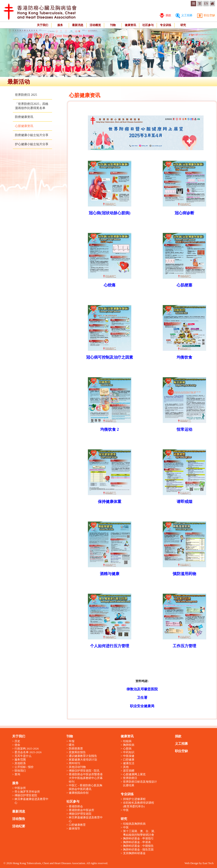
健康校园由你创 (79, 793)
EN (206, 4)
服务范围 (20, 760)
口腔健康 (129, 760)
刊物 (113, 25)
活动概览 (95, 25)
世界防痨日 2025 (26, 95)
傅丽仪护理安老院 (26, 795)
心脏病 (127, 749)
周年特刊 (74, 763)
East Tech (208, 863)
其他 (126, 767)
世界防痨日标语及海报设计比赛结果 (140, 783)
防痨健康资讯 (24, 117)
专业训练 (166, 25)
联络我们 (20, 771)
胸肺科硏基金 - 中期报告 (138, 846)
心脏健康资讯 (24, 126)
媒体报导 (74, 828)
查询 (17, 774)
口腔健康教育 (77, 825)
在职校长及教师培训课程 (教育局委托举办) (139, 805)
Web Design (191, 863)
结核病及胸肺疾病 (134, 824)
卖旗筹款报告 (77, 752)
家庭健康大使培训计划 (83, 760)
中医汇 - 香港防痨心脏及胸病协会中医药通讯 (85, 787)
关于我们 (43, 25)
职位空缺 (206, 15)
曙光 (72, 745)
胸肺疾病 (129, 745)
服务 (60, 25)
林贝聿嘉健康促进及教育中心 (31, 801)
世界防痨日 (130, 778)
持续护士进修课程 (134, 799)
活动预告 (19, 819)
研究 (183, 25)
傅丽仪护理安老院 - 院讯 (84, 771)
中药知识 (129, 752)
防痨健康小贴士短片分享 (32, 135)
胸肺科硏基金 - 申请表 (137, 842)
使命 (17, 745)
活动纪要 (19, 826)
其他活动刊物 (77, 767)
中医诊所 (20, 788)
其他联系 (20, 763)
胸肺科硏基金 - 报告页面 (138, 849)
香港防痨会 (76, 806)
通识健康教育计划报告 (83, 756)
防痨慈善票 (76, 749)
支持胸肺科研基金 (134, 853)
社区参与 (148, 25)
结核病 (127, 741)
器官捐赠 (129, 771)
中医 (126, 810)
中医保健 (129, 756)
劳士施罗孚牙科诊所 (27, 792)
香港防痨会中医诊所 (81, 810)
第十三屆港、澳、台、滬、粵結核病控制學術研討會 (140, 833)
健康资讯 (130, 25)
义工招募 (184, 15)
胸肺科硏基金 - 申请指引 (138, 838)
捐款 (165, 15)
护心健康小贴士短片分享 (32, 144)
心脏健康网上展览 (134, 774)
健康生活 (129, 763)
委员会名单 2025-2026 (28, 752)
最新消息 (78, 25)
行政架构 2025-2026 (27, 749)
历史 (17, 741)
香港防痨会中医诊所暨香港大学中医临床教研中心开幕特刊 (86, 778)
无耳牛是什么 (23, 756)
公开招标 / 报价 (24, 767)
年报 (72, 741)
